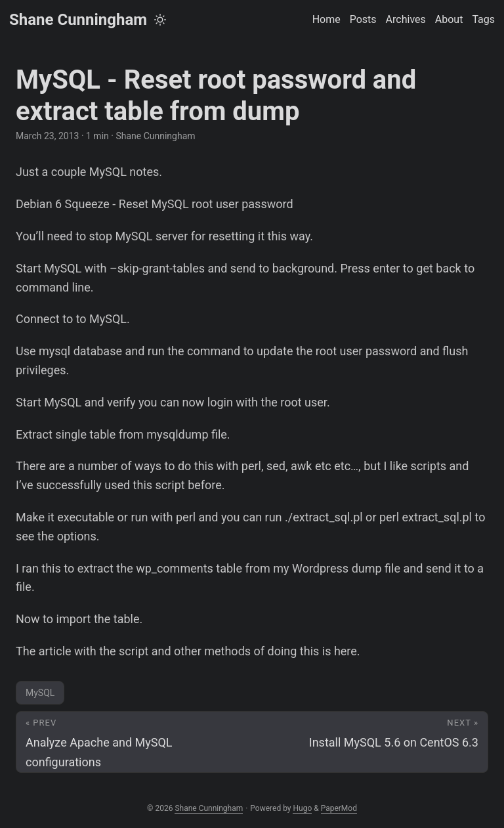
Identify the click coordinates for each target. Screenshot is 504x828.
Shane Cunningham (78, 20)
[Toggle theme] (160, 20)
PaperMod (339, 808)
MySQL (40, 693)
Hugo (302, 808)
